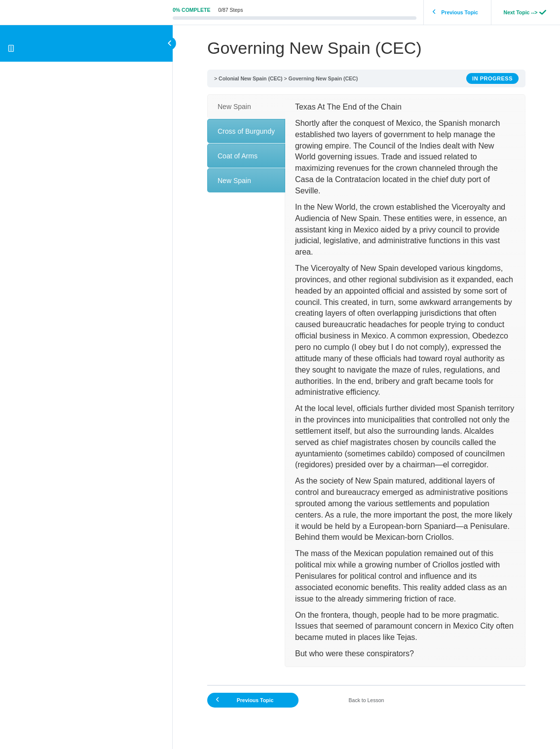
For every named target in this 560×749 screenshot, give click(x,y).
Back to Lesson (367, 700)
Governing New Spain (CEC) (323, 78)
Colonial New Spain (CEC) (251, 78)
